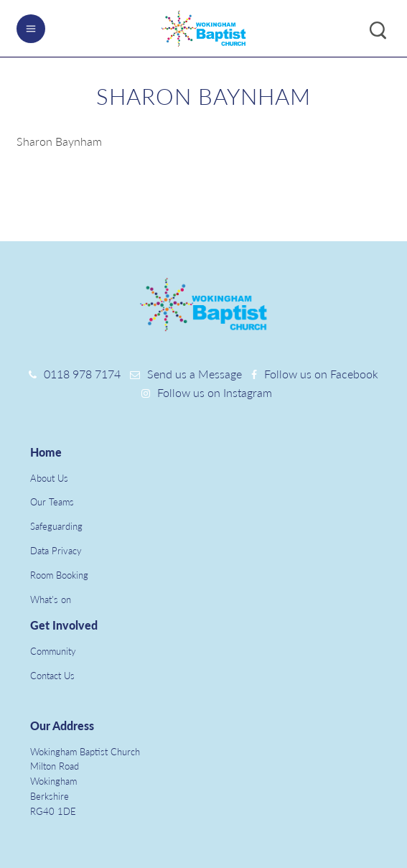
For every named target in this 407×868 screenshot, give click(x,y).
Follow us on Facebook (321, 374)
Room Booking (59, 575)
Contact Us (52, 676)
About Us (49, 478)
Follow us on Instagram (215, 392)
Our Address (62, 725)
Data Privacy (56, 551)
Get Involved (64, 625)
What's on (51, 599)
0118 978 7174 (82, 374)
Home (46, 452)
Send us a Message (195, 374)
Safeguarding (56, 526)
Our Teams (52, 502)
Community (53, 651)
